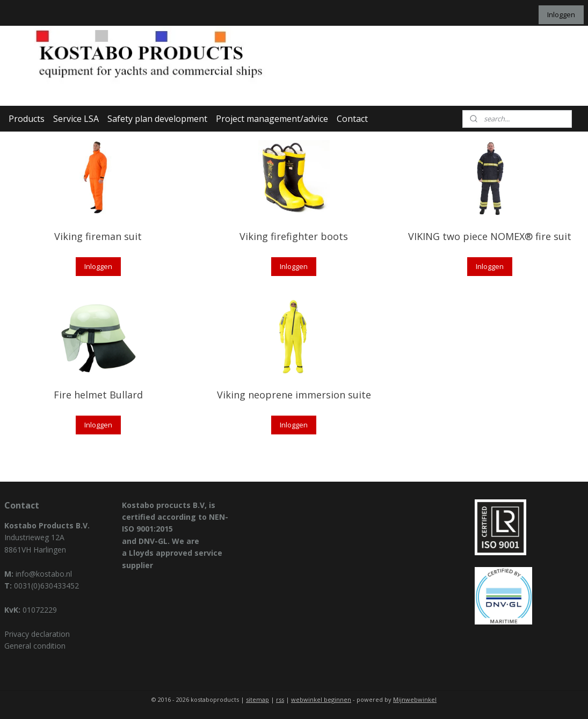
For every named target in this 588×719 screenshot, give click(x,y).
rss (280, 699)
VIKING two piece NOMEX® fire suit (490, 236)
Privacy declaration (37, 634)
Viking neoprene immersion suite (294, 395)
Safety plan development (157, 119)
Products (27, 119)
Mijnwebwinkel (415, 699)
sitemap (257, 699)
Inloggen (561, 14)
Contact (352, 119)
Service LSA (76, 119)
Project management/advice (272, 119)
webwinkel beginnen (321, 699)
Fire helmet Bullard (98, 395)
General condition (35, 646)
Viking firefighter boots (294, 236)
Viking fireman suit (98, 236)
